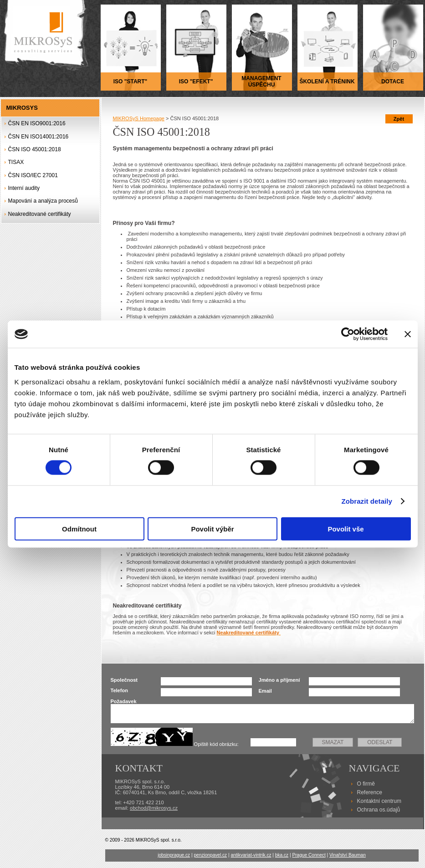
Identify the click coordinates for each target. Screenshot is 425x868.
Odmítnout (79, 528)
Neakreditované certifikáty (40, 214)
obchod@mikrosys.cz (154, 808)
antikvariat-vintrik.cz (251, 855)
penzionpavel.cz (210, 855)
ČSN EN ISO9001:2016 (37, 123)
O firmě (366, 784)
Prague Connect (309, 855)
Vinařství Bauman (348, 855)
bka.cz (282, 855)
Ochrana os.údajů (379, 810)
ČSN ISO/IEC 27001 (33, 175)
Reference (370, 792)
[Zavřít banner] (408, 334)
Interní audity (24, 188)
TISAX (16, 162)
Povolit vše (346, 528)
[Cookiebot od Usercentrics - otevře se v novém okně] (348, 334)
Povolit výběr (212, 528)
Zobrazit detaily (367, 501)
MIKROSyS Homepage (139, 118)
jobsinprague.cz (174, 855)
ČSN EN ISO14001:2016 (38, 137)
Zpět (399, 119)
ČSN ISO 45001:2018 (35, 149)
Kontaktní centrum (379, 801)
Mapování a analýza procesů (43, 201)
